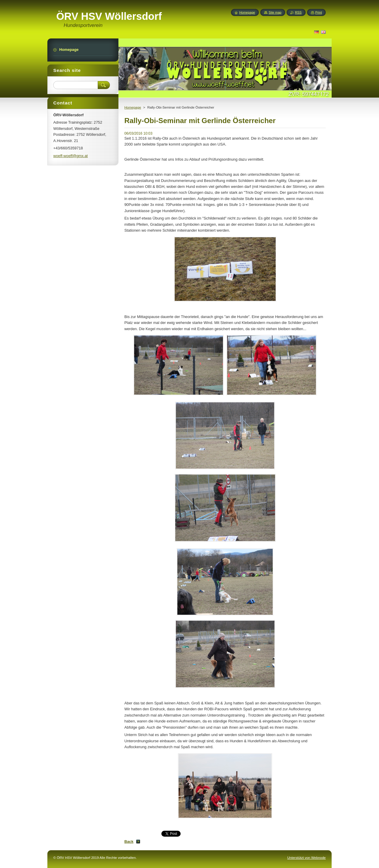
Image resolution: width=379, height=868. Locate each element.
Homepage (133, 107)
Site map (275, 12)
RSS (298, 12)
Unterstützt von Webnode (306, 858)
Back (129, 842)
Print (319, 12)
